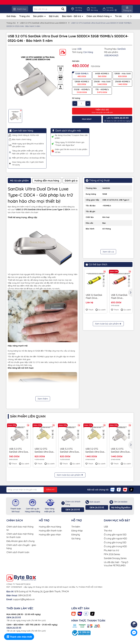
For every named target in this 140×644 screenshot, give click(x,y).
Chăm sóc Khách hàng (98, 20)
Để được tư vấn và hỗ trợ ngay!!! (118, 123)
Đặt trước (54, 20)
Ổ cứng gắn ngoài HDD (115, 542)
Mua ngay (87, 123)
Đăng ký (76, 538)
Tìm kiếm (76, 530)
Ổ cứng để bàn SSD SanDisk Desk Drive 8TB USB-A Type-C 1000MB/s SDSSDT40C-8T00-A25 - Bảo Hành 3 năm (121, 347)
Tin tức (118, 20)
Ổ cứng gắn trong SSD (115, 546)
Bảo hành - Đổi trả (72, 20)
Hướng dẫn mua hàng (50, 530)
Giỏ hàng (76, 542)
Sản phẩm (39, 20)
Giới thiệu (11, 20)
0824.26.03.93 (14, 631)
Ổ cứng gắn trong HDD (115, 550)
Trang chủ (25, 20)
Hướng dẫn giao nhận (50, 538)
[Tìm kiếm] (76, 11)
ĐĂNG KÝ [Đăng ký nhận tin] (50, 493)
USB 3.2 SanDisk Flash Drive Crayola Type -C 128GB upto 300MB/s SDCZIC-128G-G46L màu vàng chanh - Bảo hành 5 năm (95, 300)
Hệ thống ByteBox (121, 511)
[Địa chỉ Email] (32, 493)
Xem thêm (43, 403)
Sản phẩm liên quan (28, 420)
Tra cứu (101, 11)
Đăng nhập (77, 534)
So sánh (101, 313)
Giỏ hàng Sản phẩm (115, 11)
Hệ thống (88, 11)
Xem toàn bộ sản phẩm (108, 372)
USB (106, 530)
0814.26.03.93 (73, 513)
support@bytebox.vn (24, 603)
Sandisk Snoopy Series (115, 562)
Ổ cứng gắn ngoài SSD (115, 538)
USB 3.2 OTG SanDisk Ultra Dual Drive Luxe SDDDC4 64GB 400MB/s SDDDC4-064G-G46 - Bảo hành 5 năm (19, 454)
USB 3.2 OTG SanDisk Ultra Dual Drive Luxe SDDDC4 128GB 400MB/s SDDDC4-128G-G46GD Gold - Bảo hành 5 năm (45, 454)
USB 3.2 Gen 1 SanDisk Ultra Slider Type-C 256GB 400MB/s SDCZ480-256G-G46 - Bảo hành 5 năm (94, 347)
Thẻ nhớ (108, 534)
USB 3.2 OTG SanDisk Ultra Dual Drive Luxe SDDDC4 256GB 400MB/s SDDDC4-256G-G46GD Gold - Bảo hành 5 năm (95, 454)
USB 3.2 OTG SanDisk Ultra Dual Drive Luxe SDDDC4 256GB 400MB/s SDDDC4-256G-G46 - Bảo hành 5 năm (121, 454)
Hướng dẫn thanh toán (50, 534)
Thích (90, 313)
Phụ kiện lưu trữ (111, 554)
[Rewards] (19, 637)
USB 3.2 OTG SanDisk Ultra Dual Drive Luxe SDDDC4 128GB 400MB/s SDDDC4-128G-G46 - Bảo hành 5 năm (70, 454)
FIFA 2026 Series (112, 558)
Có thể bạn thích (96, 268)
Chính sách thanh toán (18, 556)
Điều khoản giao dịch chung (20, 545)
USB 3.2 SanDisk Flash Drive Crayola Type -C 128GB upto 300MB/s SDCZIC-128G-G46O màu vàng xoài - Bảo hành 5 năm (120, 300)
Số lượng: (76, 102)
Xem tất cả (108, 256)
